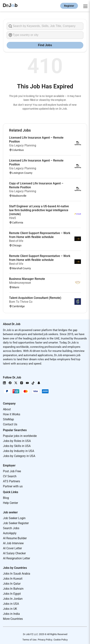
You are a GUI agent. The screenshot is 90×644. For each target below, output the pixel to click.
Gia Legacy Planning (23, 145)
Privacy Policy (45, 640)
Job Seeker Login (14, 518)
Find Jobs (45, 45)
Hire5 (12, 218)
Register (69, 6)
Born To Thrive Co (21, 302)
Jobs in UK (10, 609)
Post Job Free (12, 471)
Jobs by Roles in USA (17, 441)
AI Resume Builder (15, 538)
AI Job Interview (13, 543)
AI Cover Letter (12, 548)
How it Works (12, 414)
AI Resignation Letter (16, 558)
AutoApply (10, 533)
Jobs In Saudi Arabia (17, 574)
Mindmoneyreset (20, 283)
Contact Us (10, 424)
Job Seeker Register (16, 523)
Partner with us (13, 486)
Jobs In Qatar (12, 584)
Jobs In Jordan (13, 599)
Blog (6, 498)
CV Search (10, 476)
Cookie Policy (61, 640)
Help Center (10, 503)
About (7, 409)
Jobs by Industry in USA (19, 451)
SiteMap (8, 419)
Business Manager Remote (27, 279)
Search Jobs (11, 528)
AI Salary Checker (14, 553)
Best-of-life (16, 241)
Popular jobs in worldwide (20, 436)
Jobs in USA (11, 604)
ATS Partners (11, 481)
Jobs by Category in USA (19, 456)
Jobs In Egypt (12, 594)
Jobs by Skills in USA (17, 446)
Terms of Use (29, 640)
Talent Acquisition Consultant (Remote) (35, 298)
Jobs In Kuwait (13, 579)
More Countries (13, 619)
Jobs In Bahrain (13, 589)
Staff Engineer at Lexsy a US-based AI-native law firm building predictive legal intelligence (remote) (39, 210)
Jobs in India (11, 614)
